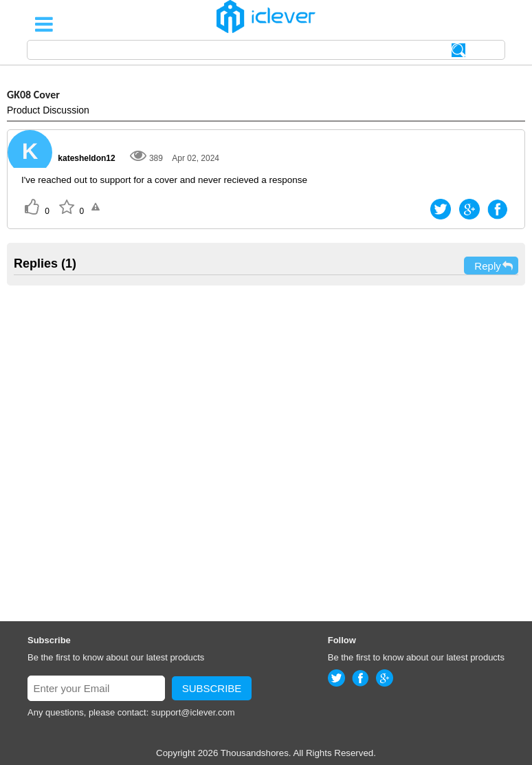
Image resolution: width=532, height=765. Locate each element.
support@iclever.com (193, 712)
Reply (494, 266)
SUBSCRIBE (212, 688)
